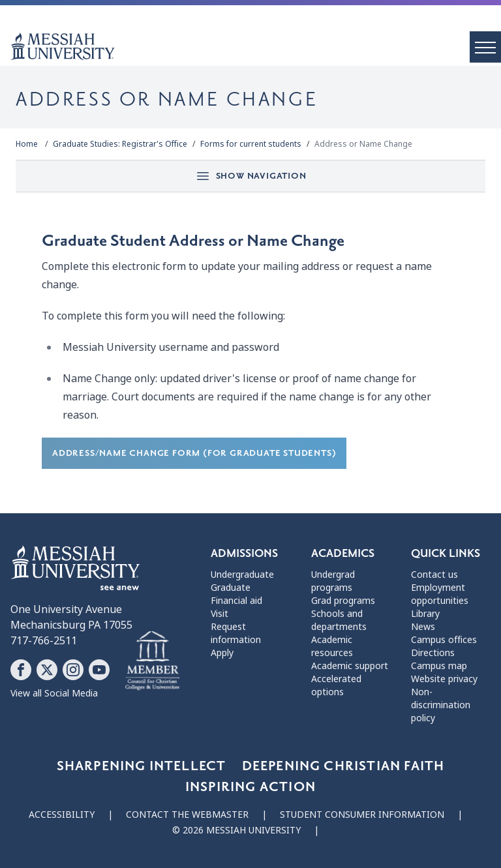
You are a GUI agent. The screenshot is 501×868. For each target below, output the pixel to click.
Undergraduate (242, 575)
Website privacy (444, 679)
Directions (433, 653)
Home (27, 144)
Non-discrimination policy (441, 705)
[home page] (256, 46)
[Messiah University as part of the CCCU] (152, 661)
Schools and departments (339, 620)
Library (425, 614)
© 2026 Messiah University (236, 830)
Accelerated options (336, 685)
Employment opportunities (440, 594)
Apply (222, 653)
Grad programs (343, 601)
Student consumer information (362, 815)
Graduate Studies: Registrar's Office (120, 144)
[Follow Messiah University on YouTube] (99, 670)
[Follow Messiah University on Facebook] (21, 670)
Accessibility (62, 815)
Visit (220, 614)
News (423, 627)
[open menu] (485, 47)
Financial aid (236, 601)
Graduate (231, 588)
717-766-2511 (44, 641)
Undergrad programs (333, 581)
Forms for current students (251, 144)
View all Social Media (54, 693)
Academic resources (332, 646)
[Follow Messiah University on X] (47, 670)
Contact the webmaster (187, 815)
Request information (236, 633)
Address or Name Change (363, 144)
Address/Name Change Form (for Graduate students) (194, 453)
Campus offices (444, 640)
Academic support (350, 666)
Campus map (439, 666)
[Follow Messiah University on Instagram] (73, 670)
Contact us (434, 575)
